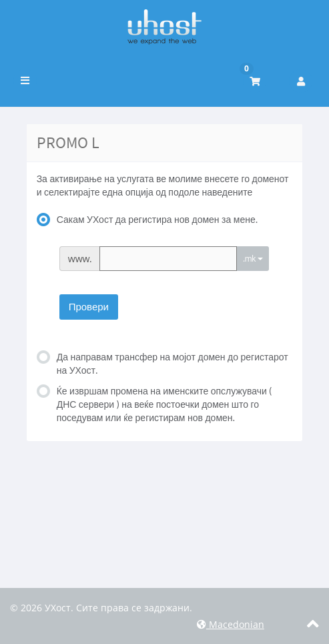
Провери (89, 307)
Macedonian (231, 624)
